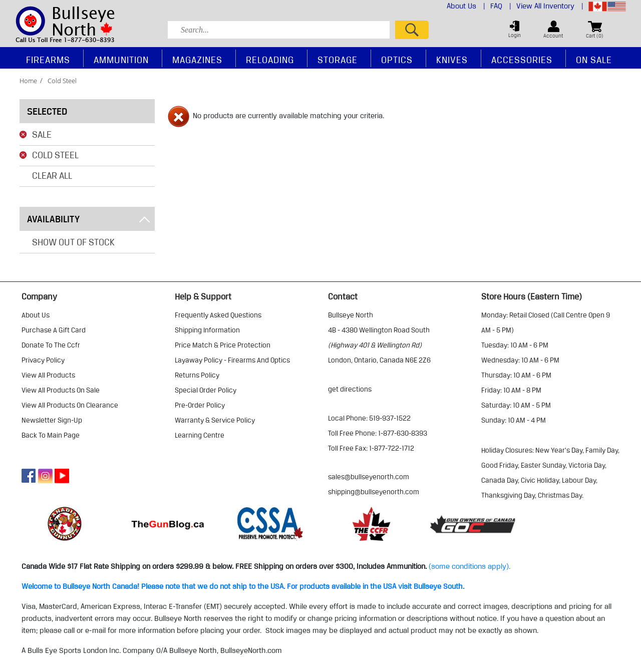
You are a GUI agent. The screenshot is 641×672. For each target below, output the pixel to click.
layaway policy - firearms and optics (232, 360)
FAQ (501, 6)
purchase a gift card (54, 330)
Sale (42, 134)
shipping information (207, 330)
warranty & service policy (215, 420)
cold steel (62, 81)
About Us (466, 6)
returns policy (197, 375)
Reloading (270, 60)
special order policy (206, 390)
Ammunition (121, 60)
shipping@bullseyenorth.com (374, 492)
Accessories (522, 60)
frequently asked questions (218, 315)
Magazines (197, 60)
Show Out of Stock (73, 242)
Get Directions (350, 389)
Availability (88, 219)
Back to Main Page (51, 435)
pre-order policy (200, 405)
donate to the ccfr (51, 345)
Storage (338, 60)
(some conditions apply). (469, 566)
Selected (47, 111)
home (28, 81)
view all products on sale (61, 390)
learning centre (200, 435)
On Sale (594, 60)
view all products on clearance (70, 405)
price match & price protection (223, 345)
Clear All (52, 175)
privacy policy (43, 360)
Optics (397, 60)
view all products (48, 375)
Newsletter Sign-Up (52, 420)
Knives (452, 60)
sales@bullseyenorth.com (369, 477)
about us (36, 315)
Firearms (48, 60)
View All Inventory (550, 6)
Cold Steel (55, 155)
